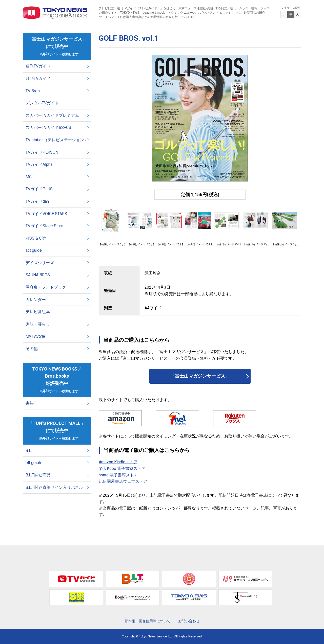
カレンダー (36, 300)
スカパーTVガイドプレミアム (52, 115)
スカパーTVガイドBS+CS (48, 128)
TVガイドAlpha (39, 164)
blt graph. (34, 463)
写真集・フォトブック (46, 287)
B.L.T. (30, 451)
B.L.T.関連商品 (38, 475)
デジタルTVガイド (42, 103)
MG (29, 177)
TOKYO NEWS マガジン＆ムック (55, 13)
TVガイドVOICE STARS (46, 214)
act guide (34, 250)
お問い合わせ (189, 621)
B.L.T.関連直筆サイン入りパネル (54, 487)
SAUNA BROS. (39, 275)
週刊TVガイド (38, 66)
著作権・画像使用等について (148, 621)
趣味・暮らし (38, 324)
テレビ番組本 (38, 312)
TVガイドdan (37, 201)
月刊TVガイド (38, 78)
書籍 (30, 403)
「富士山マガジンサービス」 (200, 376)
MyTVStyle (35, 336)
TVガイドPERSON (42, 152)
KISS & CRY (36, 238)
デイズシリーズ (40, 263)
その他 (32, 349)
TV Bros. (33, 91)
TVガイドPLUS (39, 189)
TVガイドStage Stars (44, 226)
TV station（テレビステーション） (57, 140)
